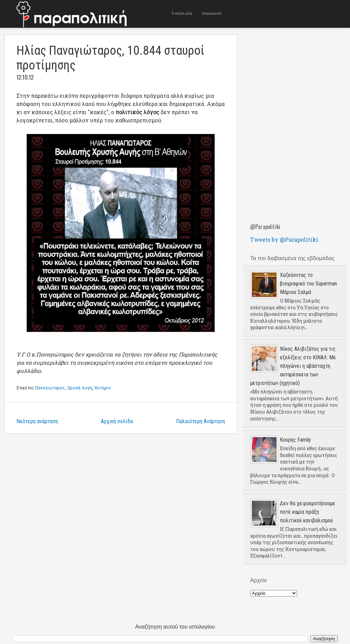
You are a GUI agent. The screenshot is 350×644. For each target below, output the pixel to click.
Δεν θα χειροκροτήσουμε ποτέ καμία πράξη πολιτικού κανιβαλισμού (308, 512)
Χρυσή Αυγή (80, 388)
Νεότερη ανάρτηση (37, 421)
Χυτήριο (103, 388)
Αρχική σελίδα (117, 421)
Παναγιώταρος (50, 388)
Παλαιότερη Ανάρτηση (200, 421)
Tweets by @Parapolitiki (284, 239)
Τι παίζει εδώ (182, 14)
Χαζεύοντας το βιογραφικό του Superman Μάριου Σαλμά (308, 284)
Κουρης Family (295, 440)
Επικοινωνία (212, 14)
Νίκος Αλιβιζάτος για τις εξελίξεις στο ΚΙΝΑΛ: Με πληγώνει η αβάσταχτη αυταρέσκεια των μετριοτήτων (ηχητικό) (293, 366)
